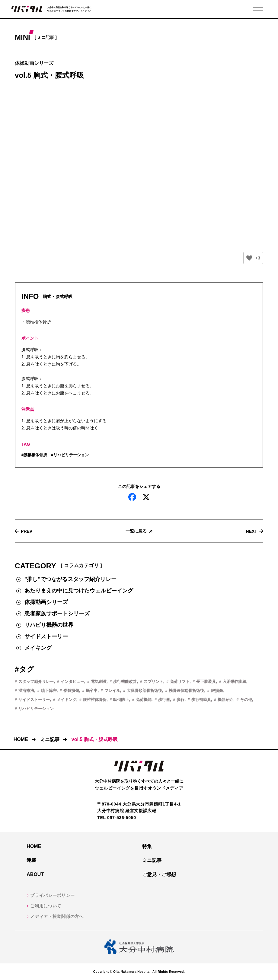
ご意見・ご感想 (159, 874)
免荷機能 (144, 700)
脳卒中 (92, 691)
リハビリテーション (71, 455)
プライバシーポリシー (52, 895)
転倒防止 (121, 700)
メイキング (38, 648)
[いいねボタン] (249, 258)
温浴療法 (26, 691)
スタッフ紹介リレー (36, 682)
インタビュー (72, 682)
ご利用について (46, 906)
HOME (21, 739)
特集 (147, 846)
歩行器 (164, 700)
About (35, 874)
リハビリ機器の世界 (49, 625)
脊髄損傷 (71, 691)
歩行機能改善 (125, 682)
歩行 (181, 700)
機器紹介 (225, 700)
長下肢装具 (206, 682)
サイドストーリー (46, 636)
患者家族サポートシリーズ (57, 614)
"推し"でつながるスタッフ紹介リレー (70, 579)
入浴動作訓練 (235, 682)
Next (252, 531)
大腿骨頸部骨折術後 (144, 691)
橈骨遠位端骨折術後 (186, 691)
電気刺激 (99, 682)
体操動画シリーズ (46, 602)
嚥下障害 (49, 691)
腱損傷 (217, 691)
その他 (246, 700)
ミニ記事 (50, 739)
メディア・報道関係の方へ (57, 916)
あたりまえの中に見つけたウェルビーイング (79, 591)
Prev (27, 531)
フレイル (112, 691)
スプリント (153, 682)
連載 (31, 860)
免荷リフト (180, 682)
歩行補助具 (201, 700)
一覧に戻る (136, 531)
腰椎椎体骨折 (35, 455)
